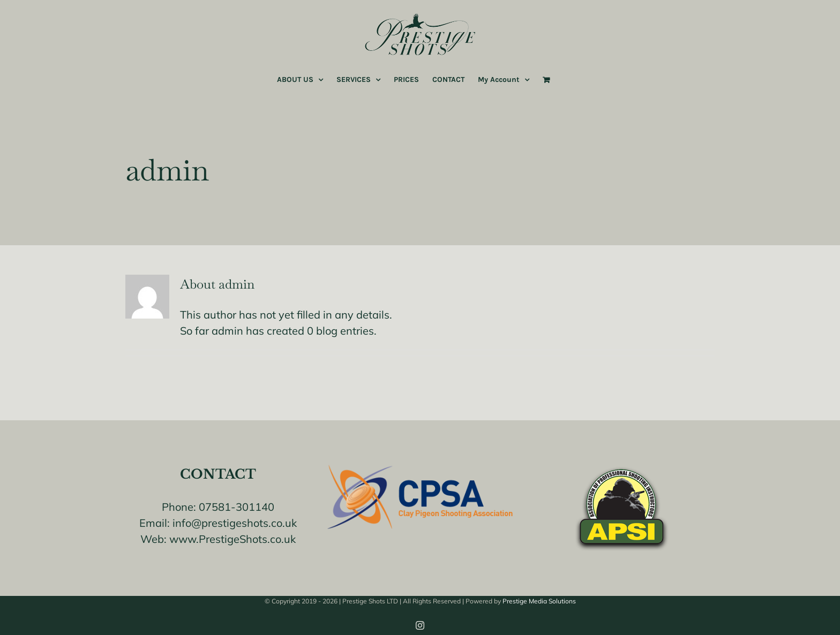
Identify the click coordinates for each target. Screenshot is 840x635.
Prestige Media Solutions (539, 601)
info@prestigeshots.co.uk (235, 523)
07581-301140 (237, 507)
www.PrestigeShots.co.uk (232, 539)
